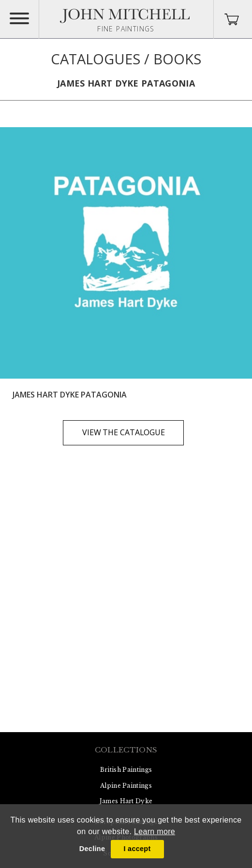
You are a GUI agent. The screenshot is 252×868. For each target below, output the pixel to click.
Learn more (155, 831)
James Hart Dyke (126, 801)
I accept (137, 849)
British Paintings (126, 770)
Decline (92, 849)
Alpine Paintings (126, 786)
